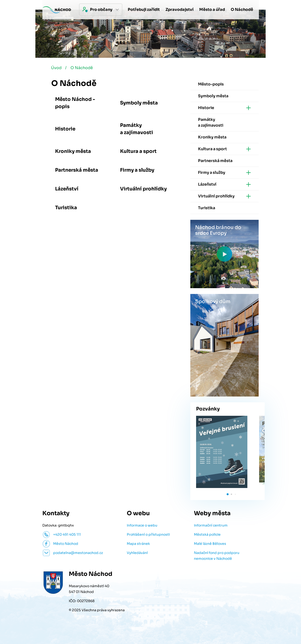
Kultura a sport (138, 152)
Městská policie (207, 535)
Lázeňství (67, 189)
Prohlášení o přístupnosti (148, 535)
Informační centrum (211, 526)
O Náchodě (82, 68)
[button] (228, 495)
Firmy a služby (137, 171)
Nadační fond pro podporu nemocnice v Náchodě (217, 556)
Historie (65, 129)
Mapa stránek (138, 544)
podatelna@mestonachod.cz (78, 553)
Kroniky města (73, 152)
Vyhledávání (137, 553)
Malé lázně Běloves (210, 544)
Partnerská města (77, 171)
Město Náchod (66, 544)
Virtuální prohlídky (143, 189)
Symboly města (139, 103)
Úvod (57, 68)
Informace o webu (142, 526)
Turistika (66, 208)
